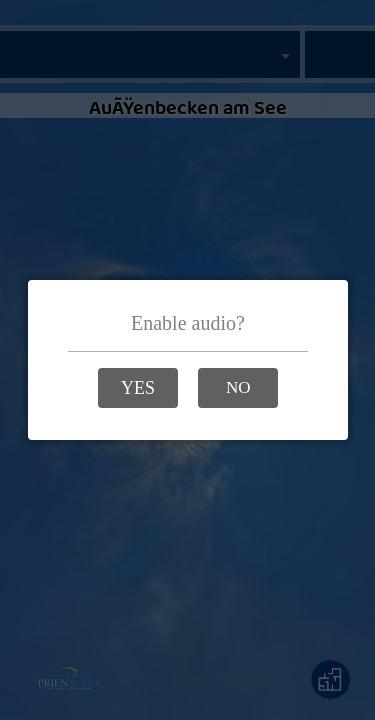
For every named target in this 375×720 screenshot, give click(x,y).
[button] (138, 388)
